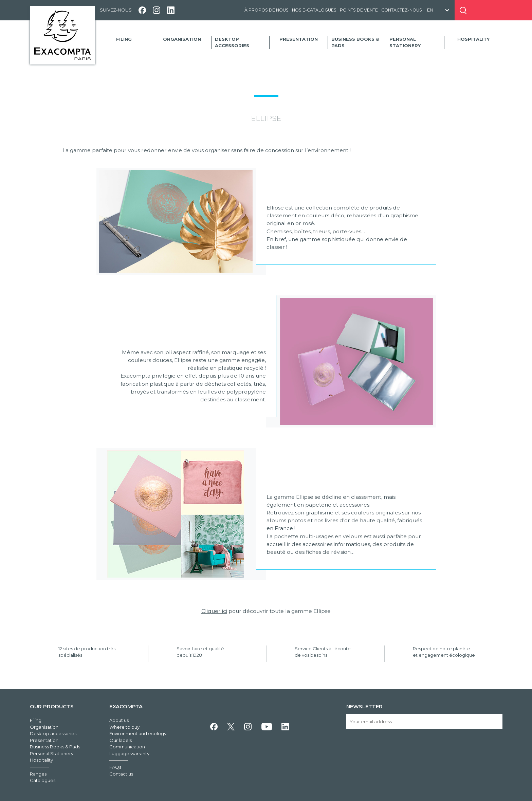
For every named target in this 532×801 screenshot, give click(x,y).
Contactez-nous (402, 10)
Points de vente (359, 10)
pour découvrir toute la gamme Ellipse (266, 611)
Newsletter (364, 706)
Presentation (299, 39)
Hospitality (473, 39)
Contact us (121, 774)
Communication (127, 747)
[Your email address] (424, 721)
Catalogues (43, 780)
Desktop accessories (232, 42)
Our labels (121, 740)
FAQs (115, 767)
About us (119, 720)
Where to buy (124, 727)
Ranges (38, 774)
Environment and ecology (138, 733)
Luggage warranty (129, 753)
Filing (124, 39)
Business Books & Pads (355, 42)
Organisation (182, 39)
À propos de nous (267, 10)
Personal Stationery (405, 42)
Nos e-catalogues (314, 10)
